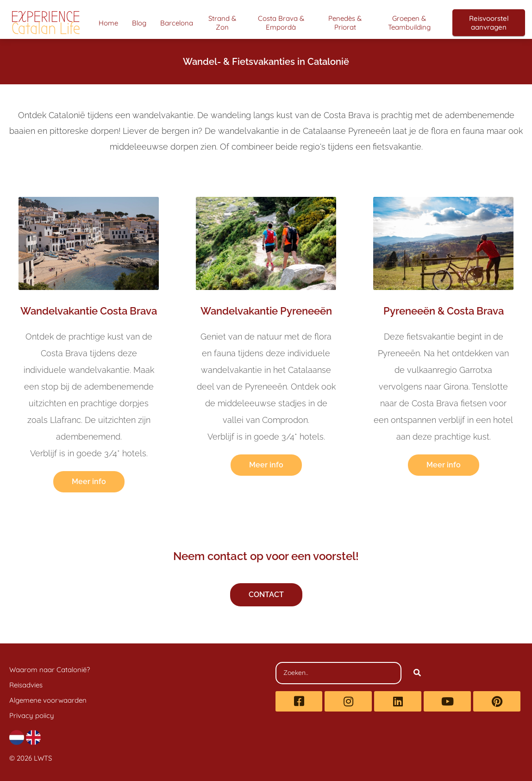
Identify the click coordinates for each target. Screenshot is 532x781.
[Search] (417, 673)
